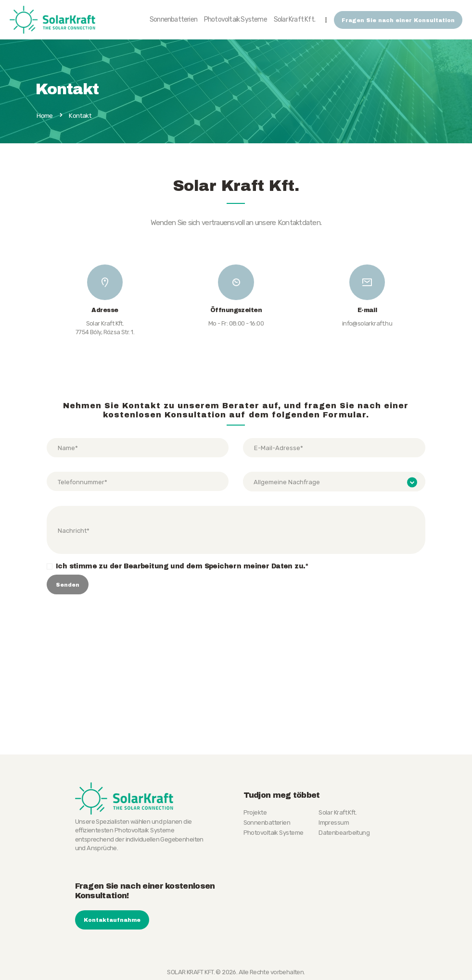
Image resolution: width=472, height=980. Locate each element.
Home (45, 116)
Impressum (334, 822)
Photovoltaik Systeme (274, 832)
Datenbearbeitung (344, 832)
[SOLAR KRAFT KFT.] (236, 691)
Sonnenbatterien (267, 822)
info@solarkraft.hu (367, 323)
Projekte (255, 812)
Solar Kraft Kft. (338, 812)
